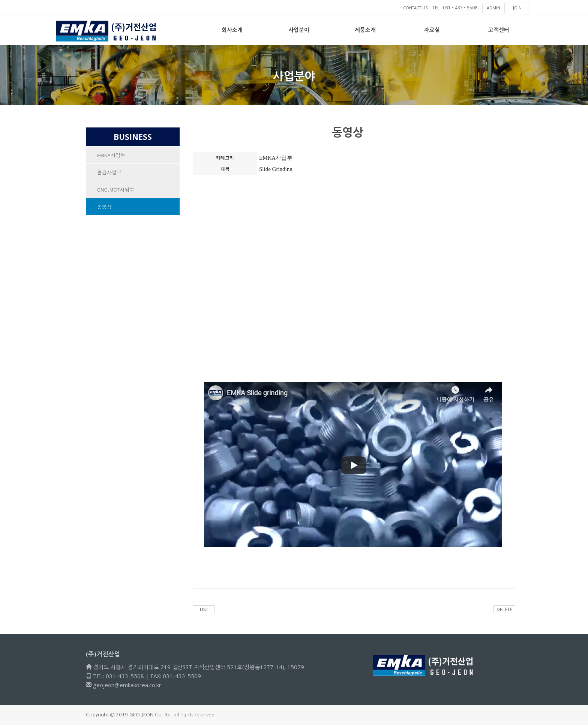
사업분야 (299, 30)
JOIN (517, 8)
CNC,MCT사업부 (116, 189)
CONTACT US (413, 8)
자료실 (432, 30)
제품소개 (365, 30)
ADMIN (494, 8)
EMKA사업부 (111, 155)
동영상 (104, 207)
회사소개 (232, 30)
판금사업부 (109, 172)
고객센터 (499, 30)
